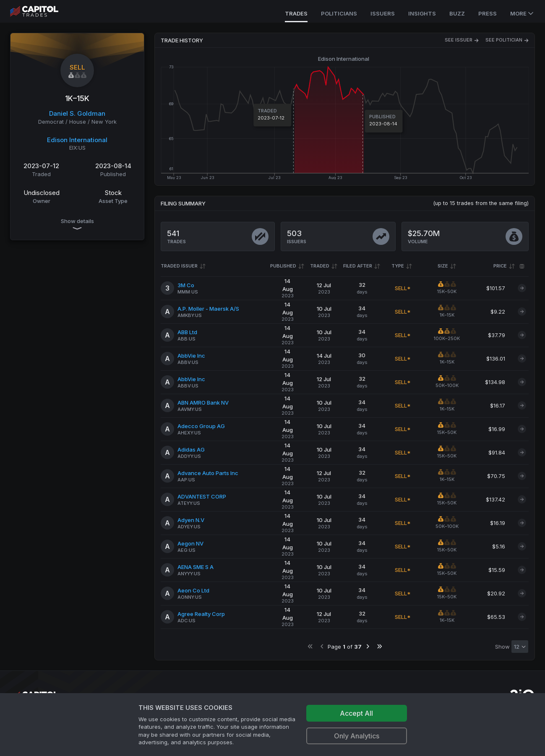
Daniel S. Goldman (77, 113)
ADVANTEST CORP (202, 496)
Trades (296, 13)
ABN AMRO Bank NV (203, 403)
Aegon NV (190, 543)
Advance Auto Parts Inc (208, 473)
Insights (422, 13)
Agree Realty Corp (201, 614)
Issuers (383, 13)
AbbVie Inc (191, 356)
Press (488, 13)
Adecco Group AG (201, 426)
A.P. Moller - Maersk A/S (208, 309)
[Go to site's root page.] (43, 11)
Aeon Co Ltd (193, 590)
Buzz (457, 13)
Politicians (339, 13)
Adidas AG (191, 449)
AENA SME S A (196, 567)
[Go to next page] (368, 646)
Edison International (77, 140)
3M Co (186, 285)
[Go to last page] (379, 646)
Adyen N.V (191, 520)
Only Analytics (357, 736)
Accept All (356, 713)
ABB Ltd (187, 332)
